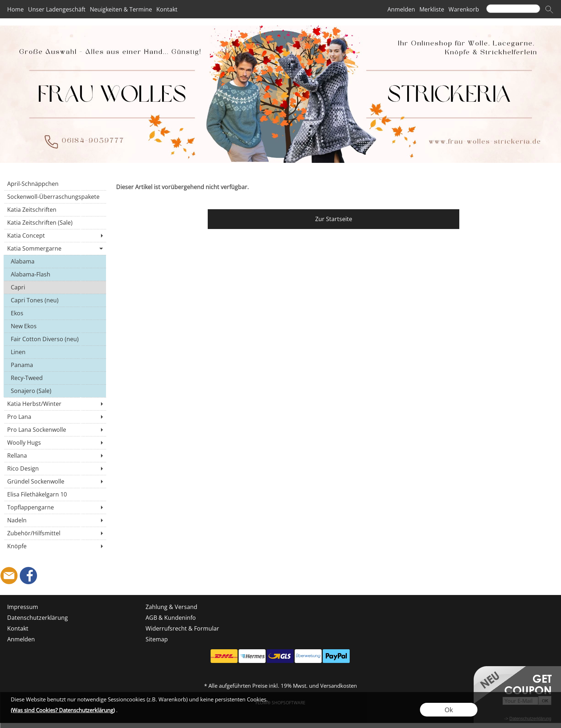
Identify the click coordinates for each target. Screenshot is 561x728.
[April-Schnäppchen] (55, 184)
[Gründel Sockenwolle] (55, 481)
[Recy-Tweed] (55, 378)
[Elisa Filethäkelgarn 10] (55, 494)
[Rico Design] (55, 468)
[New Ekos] (55, 326)
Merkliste (432, 9)
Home (15, 9)
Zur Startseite (334, 219)
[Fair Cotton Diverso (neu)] (55, 339)
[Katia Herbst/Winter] (55, 404)
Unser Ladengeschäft (57, 9)
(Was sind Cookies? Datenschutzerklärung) (63, 710)
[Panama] (55, 365)
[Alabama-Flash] (55, 274)
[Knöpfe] (55, 546)
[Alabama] (55, 261)
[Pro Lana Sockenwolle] (55, 430)
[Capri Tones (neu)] (55, 300)
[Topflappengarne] (55, 507)
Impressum (23, 607)
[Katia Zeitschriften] (55, 210)
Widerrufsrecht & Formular (182, 628)
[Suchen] (513, 9)
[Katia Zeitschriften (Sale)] (55, 223)
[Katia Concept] (55, 235)
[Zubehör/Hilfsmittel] (55, 533)
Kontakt (167, 9)
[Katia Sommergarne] (55, 248)
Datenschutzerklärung (38, 618)
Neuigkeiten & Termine (121, 9)
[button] (549, 9)
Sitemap (157, 639)
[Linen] (55, 352)
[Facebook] (28, 576)
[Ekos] (55, 313)
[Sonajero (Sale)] (55, 391)
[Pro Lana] (55, 417)
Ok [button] (449, 710)
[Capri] (55, 287)
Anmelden (401, 9)
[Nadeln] (55, 520)
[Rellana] (55, 455)
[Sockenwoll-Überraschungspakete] (55, 197)
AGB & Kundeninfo (171, 618)
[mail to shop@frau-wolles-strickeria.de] (9, 576)
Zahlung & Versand (171, 607)
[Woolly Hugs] (55, 443)
